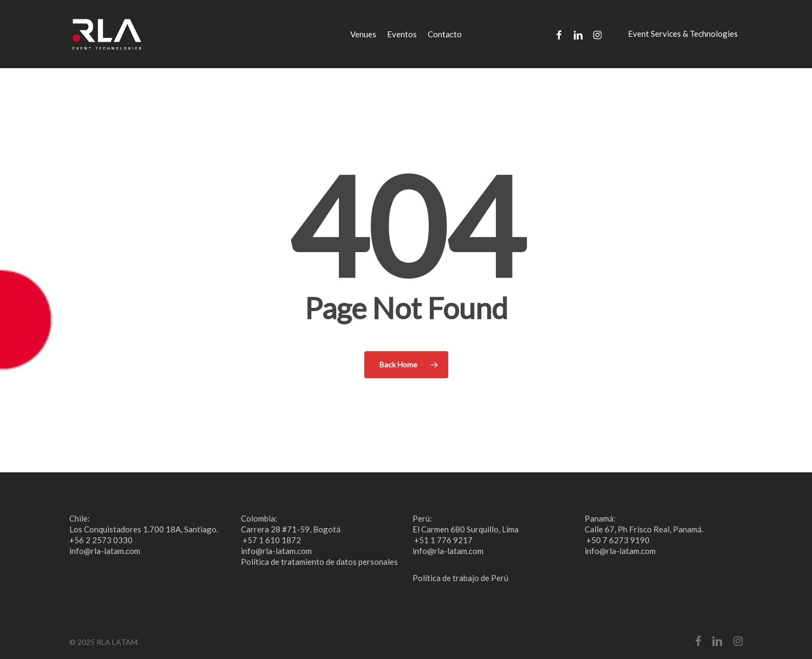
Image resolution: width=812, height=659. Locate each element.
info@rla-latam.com (105, 551)
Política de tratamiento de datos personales (319, 562)
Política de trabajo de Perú (460, 578)
